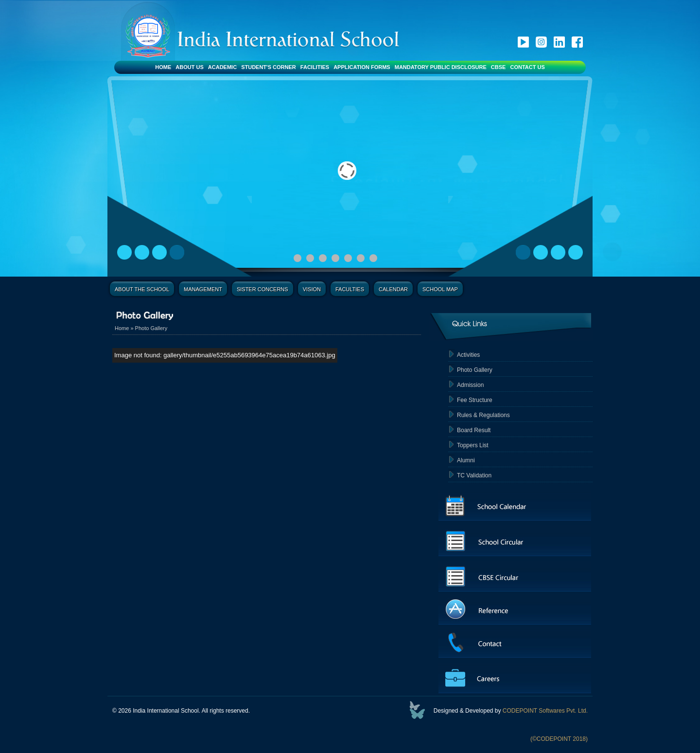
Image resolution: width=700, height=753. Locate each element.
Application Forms (362, 67)
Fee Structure (475, 400)
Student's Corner (269, 67)
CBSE (499, 67)
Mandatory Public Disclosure (441, 67)
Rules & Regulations (483, 415)
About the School (142, 289)
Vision (312, 289)
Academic (222, 67)
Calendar (393, 289)
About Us (189, 67)
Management (203, 289)
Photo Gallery (151, 328)
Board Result (474, 430)
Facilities (315, 67)
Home (163, 67)
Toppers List (473, 445)
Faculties (350, 289)
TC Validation (474, 475)
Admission (470, 385)
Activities (468, 355)
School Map (440, 289)
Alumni (466, 460)
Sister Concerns (262, 289)
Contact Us (527, 67)
